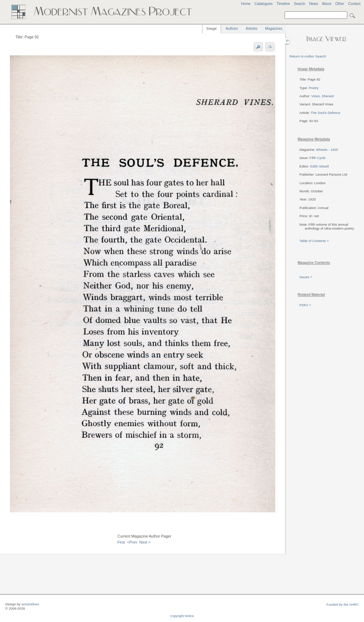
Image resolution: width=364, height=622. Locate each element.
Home (246, 4)
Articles (252, 29)
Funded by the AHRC (343, 604)
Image (212, 29)
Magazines (274, 29)
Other (340, 4)
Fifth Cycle (317, 158)
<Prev (132, 542)
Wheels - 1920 (327, 150)
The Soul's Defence (326, 113)
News (313, 4)
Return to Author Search (308, 56)
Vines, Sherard (323, 96)
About (326, 4)
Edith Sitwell (319, 166)
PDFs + (305, 305)
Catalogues (263, 4)
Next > (145, 542)
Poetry (314, 88)
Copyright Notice (182, 616)
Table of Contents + (314, 241)
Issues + (306, 277)
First (121, 542)
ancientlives (30, 604)
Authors (232, 29)
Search (299, 4)
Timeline (283, 4)
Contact (354, 4)
